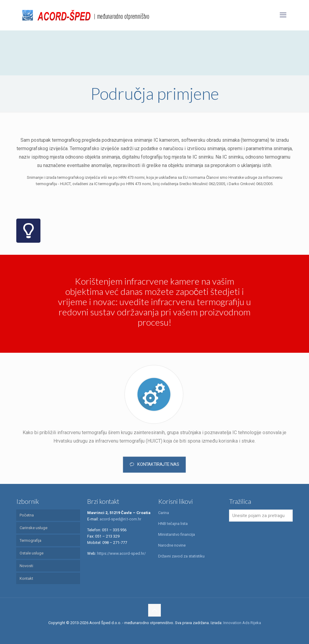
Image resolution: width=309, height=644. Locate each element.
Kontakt (26, 578)
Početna (27, 515)
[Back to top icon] (154, 610)
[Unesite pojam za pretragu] (261, 516)
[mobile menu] (283, 15)
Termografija (30, 540)
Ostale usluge (32, 553)
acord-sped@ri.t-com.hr (120, 519)
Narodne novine (172, 545)
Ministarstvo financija (177, 534)
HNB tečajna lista (173, 524)
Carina (164, 513)
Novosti (26, 566)
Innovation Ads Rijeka (242, 623)
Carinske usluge (33, 528)
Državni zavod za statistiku (181, 556)
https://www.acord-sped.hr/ (121, 553)
